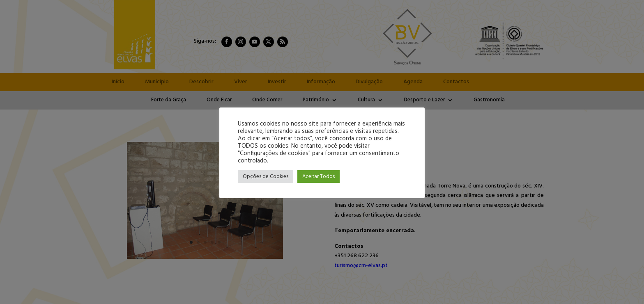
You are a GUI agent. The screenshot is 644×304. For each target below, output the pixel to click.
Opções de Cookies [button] (266, 177)
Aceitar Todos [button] (319, 177)
